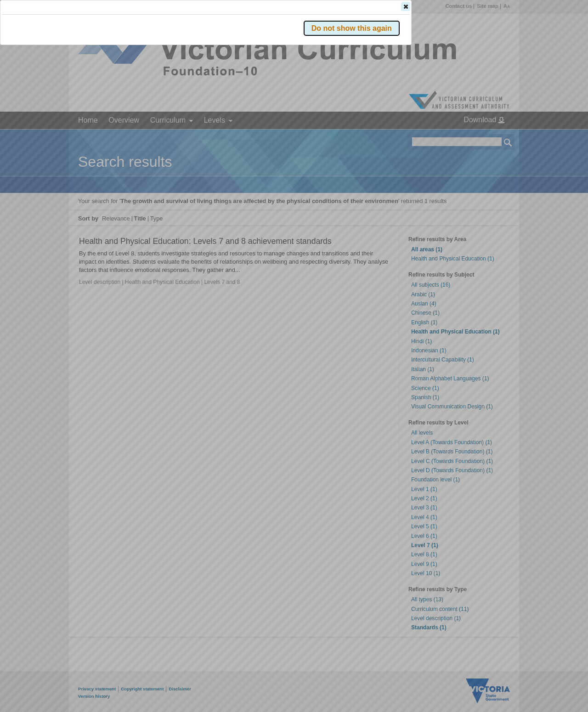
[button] (492, 137)
